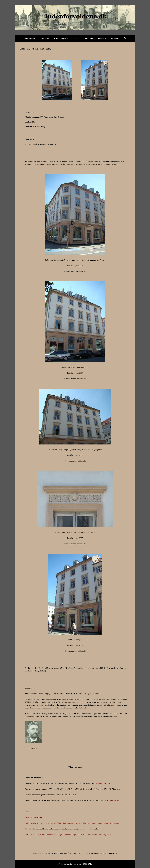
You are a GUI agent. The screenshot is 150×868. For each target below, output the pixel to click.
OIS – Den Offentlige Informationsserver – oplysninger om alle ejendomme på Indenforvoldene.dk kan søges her (68, 835)
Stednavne (88, 39)
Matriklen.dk (30, 829)
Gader (76, 39)
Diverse (115, 39)
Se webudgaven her (103, 783)
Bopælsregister (61, 39)
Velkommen (29, 39)
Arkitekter (44, 39)
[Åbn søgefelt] (125, 39)
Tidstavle (102, 39)
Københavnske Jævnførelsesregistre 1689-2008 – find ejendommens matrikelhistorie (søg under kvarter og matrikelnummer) (72, 823)
